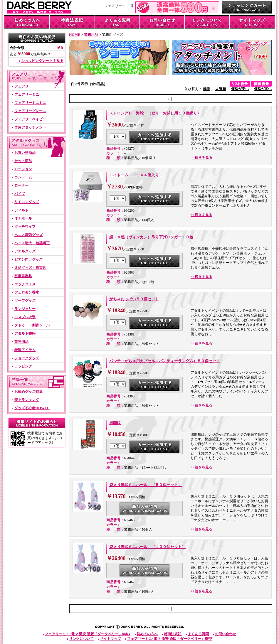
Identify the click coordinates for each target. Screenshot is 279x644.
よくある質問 (198, 634)
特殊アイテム (25, 350)
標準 (206, 89)
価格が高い (263, 89)
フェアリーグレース (30, 111)
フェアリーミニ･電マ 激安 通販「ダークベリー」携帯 (169, 639)
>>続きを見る (201, 158)
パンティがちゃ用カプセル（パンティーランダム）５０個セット (165, 361)
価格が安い (240, 89)
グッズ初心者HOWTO (32, 408)
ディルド (21, 210)
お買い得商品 (25, 153)
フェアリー (23, 86)
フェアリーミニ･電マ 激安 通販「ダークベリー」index (88, 634)
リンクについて (81, 639)
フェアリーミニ (27, 95)
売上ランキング (27, 400)
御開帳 (115, 423)
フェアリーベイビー (30, 119)
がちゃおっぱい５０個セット (134, 299)
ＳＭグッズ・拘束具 (30, 268)
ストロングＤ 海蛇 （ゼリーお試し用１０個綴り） (155, 113)
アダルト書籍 (25, 333)
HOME (75, 35)
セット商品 (23, 161)
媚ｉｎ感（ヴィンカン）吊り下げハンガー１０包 (151, 237)
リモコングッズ (27, 202)
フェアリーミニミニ (30, 103)
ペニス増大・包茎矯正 (32, 243)
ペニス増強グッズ (28, 235)
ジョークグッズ (27, 358)
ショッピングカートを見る (42, 61)
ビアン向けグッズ (28, 259)
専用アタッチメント (30, 127)
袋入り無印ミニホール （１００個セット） (147, 547)
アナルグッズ (25, 251)
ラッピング (23, 366)
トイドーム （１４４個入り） (136, 175)
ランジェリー (25, 309)
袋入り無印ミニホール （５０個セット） (146, 485)
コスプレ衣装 (25, 317)
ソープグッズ (25, 301)
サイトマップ (110, 639)
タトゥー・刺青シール (32, 325)
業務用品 (21, 342)
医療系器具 (23, 276)
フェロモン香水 (27, 292)
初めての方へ (147, 634)
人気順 (221, 89)
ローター (21, 186)
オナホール (23, 218)
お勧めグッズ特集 (28, 392)
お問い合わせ (226, 634)
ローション (23, 169)
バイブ (20, 194)
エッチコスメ (25, 284)
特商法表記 (173, 634)
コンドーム (23, 177)
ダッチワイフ (25, 227)
